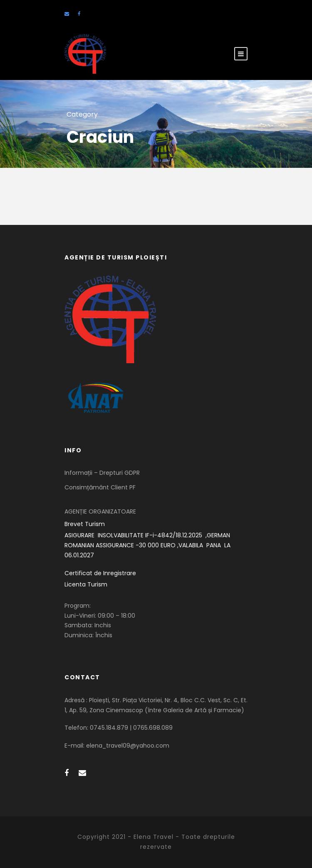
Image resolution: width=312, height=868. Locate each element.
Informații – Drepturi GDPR (102, 473)
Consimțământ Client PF (100, 487)
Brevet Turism (85, 524)
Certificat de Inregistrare (100, 573)
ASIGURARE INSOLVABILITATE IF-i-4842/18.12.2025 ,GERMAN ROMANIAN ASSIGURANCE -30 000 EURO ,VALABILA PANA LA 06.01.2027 (148, 545)
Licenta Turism (86, 584)
